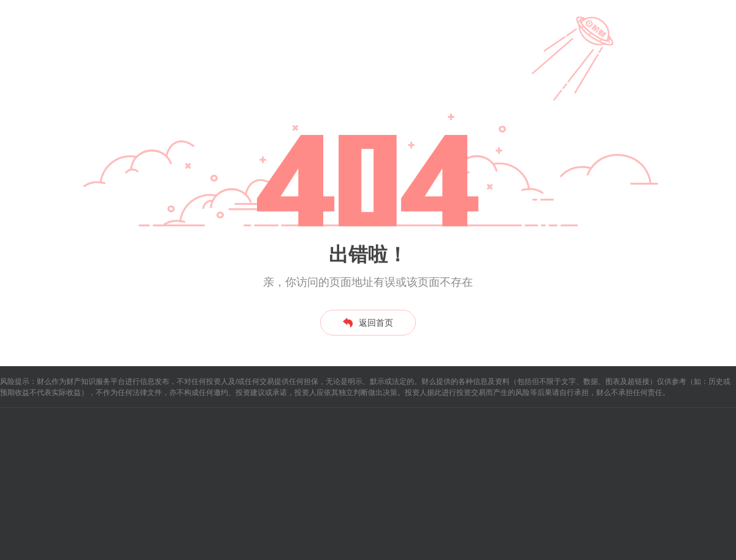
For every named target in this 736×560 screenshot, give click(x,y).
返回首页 (368, 323)
